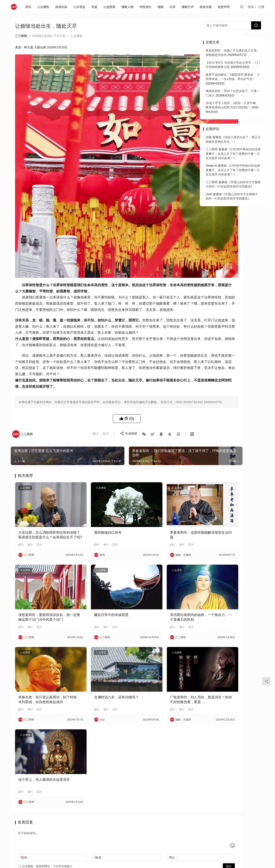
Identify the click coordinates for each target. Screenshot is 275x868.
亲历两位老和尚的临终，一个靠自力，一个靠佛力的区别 (163, 574)
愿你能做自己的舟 (92, 499)
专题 (95, 7)
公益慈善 (110, 7)
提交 (182, 803)
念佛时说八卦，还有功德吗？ (101, 644)
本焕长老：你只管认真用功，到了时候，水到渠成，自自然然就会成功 (42, 647)
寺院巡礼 (146, 7)
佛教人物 (128, 7)
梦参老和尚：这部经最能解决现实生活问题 (163, 501)
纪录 (173, 7)
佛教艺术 (188, 7)
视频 (161, 7)
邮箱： (84, 794)
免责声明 (225, 7)
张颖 (209, 137)
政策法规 (206, 7)
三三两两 (21, 36)
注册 (261, 7)
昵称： (25, 794)
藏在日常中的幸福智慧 (96, 571)
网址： (142, 794)
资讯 (29, 7)
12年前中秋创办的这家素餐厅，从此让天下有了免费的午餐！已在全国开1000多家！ (233, 154)
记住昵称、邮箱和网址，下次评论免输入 (45, 803)
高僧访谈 (62, 7)
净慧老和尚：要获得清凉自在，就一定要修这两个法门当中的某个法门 (42, 574)
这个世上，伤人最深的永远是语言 (42, 719)
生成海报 (126, 412)
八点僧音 (44, 7)
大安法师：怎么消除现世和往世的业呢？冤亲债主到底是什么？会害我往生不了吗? (42, 502)
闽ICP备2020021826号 (99, 834)
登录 (251, 7)
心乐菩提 (80, 7)
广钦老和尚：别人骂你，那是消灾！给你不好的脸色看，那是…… (163, 647)
